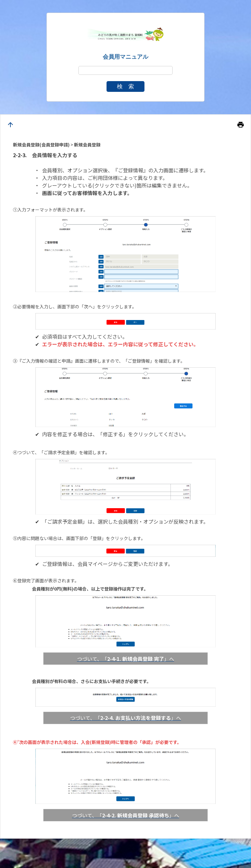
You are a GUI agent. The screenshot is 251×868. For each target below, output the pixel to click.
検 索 (125, 86)
